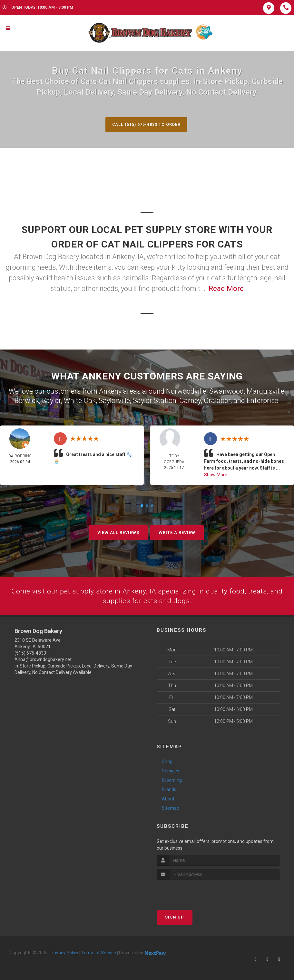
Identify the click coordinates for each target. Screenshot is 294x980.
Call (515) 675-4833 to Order (146, 124)
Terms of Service (99, 953)
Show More (216, 474)
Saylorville (114, 400)
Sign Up (175, 917)
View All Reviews (118, 532)
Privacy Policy (64, 953)
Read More (226, 289)
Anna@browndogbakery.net (43, 660)
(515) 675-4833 (30, 654)
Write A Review (177, 532)
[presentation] (191, 892)
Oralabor (217, 400)
